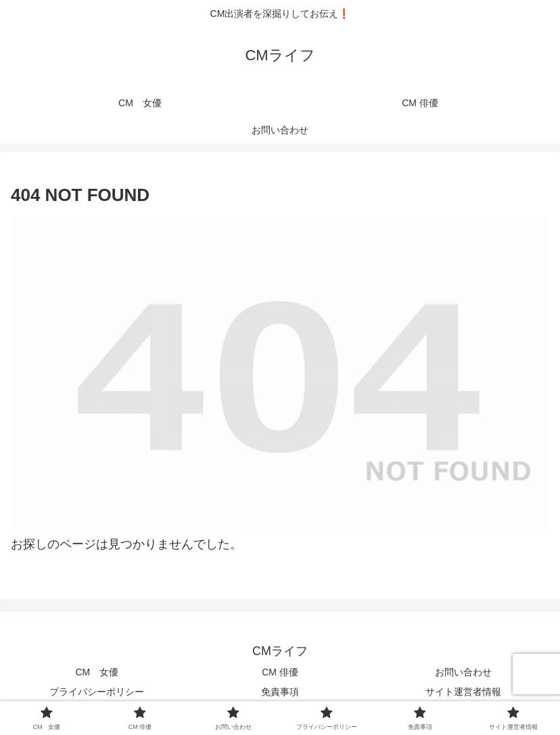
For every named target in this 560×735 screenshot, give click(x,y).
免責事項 (280, 692)
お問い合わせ (463, 672)
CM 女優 (97, 672)
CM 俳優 (280, 672)
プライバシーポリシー (97, 692)
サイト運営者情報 (463, 692)
